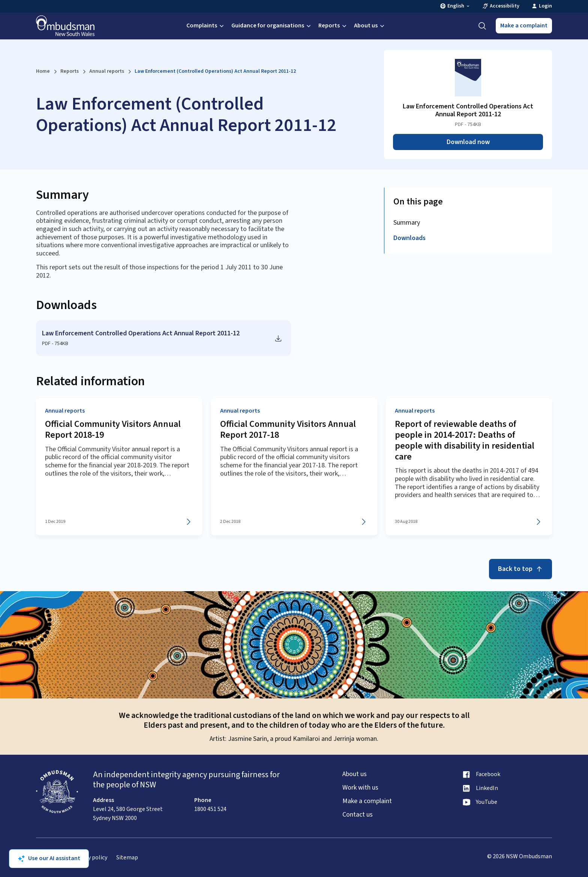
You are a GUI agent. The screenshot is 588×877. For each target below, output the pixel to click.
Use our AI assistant (49, 858)
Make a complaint (524, 26)
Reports (333, 26)
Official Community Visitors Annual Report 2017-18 (288, 429)
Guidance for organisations (272, 26)
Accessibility (501, 6)
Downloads (409, 238)
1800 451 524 (210, 809)
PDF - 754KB (55, 344)
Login (542, 6)
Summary (407, 223)
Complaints (206, 26)
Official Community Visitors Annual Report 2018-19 (113, 429)
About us (370, 26)
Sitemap (127, 858)
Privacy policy (90, 858)
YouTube (487, 802)
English (455, 6)
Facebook (488, 774)
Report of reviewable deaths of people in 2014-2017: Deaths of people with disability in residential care (465, 440)
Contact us (358, 815)
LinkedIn (487, 788)
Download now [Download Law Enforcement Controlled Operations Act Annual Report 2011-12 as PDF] (468, 142)
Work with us (360, 788)
